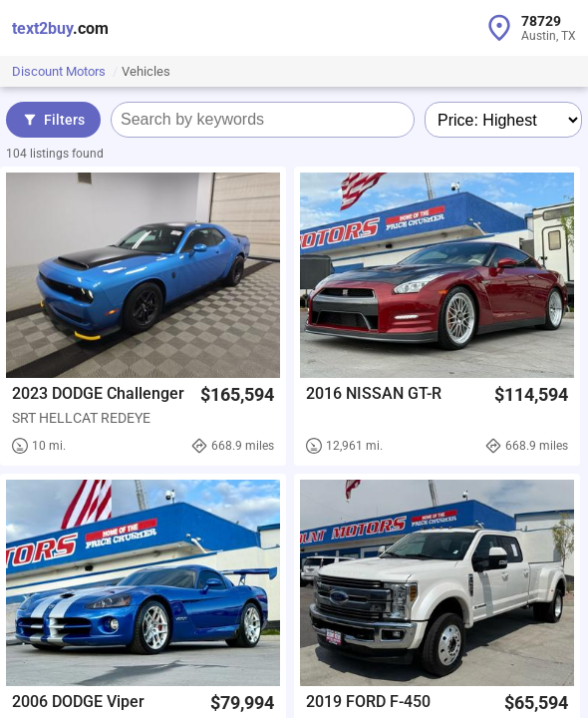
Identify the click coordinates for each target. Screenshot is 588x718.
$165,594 (237, 394)
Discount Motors (60, 71)
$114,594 (531, 394)
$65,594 (536, 703)
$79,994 (242, 703)
